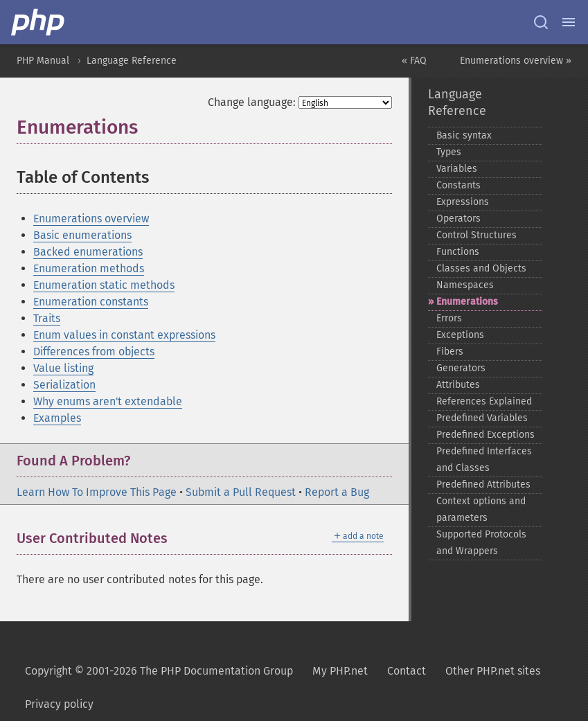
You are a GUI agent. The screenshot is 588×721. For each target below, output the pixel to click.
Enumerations (467, 302)
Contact (407, 671)
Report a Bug (337, 492)
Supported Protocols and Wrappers (481, 543)
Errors (449, 318)
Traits (47, 318)
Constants (458, 185)
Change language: (252, 102)
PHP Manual (43, 61)
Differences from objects (94, 351)
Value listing (63, 368)
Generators (461, 368)
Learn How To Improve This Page (97, 492)
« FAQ (414, 61)
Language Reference (132, 61)
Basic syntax (464, 135)
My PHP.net (340, 671)
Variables (457, 169)
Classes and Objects (481, 268)
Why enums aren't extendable (108, 401)
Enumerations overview (91, 219)
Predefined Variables (482, 418)
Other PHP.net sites (493, 671)
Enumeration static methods (104, 285)
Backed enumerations (88, 252)
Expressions (463, 202)
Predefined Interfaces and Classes (484, 460)
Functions (458, 252)
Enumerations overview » (516, 61)
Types (449, 152)
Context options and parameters (481, 509)
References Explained (484, 401)
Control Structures (476, 235)
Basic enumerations (82, 235)
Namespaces (465, 285)
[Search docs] (541, 22)
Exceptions (460, 335)
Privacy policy (59, 704)
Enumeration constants (91, 302)
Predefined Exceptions (485, 435)
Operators (458, 219)
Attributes (458, 385)
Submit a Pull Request (241, 492)
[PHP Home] (39, 22)
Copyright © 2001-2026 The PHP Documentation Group (159, 671)
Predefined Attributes (483, 484)
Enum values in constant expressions (124, 335)
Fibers (450, 351)
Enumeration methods (89, 268)
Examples (57, 418)
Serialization (64, 385)
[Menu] (569, 22)
